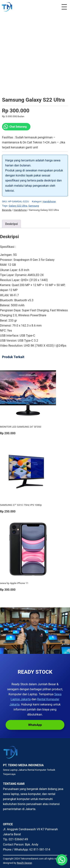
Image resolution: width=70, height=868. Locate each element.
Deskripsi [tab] (11, 224)
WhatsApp (35, 725)
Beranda (7, 210)
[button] (62, 860)
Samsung (34, 206)
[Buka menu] (64, 7)
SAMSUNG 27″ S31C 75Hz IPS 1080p (21, 505)
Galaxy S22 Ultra (18, 206)
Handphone (49, 201)
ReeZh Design (24, 863)
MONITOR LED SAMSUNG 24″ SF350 (21, 427)
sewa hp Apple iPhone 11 (14, 583)
